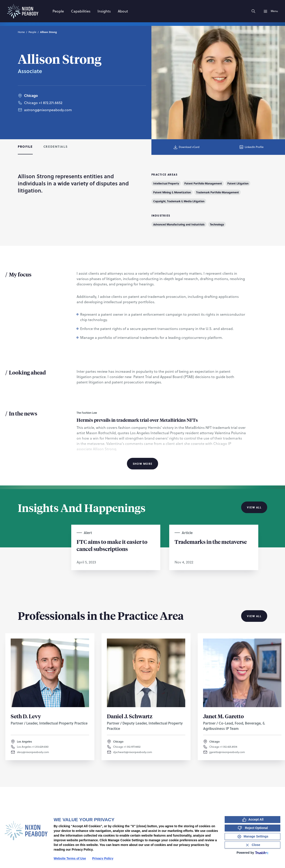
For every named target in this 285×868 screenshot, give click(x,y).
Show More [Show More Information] (143, 464)
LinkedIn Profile (251, 147)
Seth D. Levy (26, 716)
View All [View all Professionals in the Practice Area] (254, 616)
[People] (58, 11)
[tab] (25, 147)
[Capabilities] (81, 11)
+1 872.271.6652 (51, 103)
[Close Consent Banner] (252, 845)
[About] (123, 11)
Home (21, 32)
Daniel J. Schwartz (130, 716)
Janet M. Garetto (223, 716)
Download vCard (186, 147)
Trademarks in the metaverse (211, 542)
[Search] (253, 11)
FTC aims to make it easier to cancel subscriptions (112, 545)
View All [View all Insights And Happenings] (254, 507)
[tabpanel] (142, 320)
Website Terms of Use (70, 858)
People (32, 32)
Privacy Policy (103, 858)
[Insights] (104, 11)
